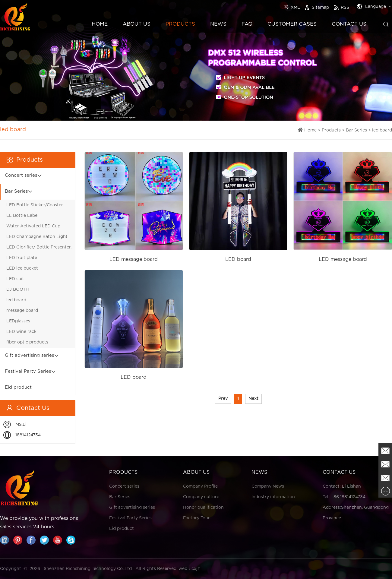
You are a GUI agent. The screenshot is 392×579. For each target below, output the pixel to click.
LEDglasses (18, 321)
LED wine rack (21, 332)
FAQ (247, 24)
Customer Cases (292, 24)
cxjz (196, 569)
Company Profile (200, 486)
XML (292, 8)
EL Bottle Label (22, 216)
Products (180, 24)
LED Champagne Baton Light (37, 237)
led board (382, 130)
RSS (341, 8)
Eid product (18, 387)
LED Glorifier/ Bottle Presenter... (40, 247)
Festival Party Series (28, 371)
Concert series (21, 175)
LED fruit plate (22, 258)
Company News (268, 486)
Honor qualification (203, 508)
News (218, 24)
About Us (137, 24)
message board (22, 311)
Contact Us (349, 24)
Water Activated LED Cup (33, 226)
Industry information (273, 497)
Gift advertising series (29, 355)
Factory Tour (196, 518)
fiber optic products (27, 342)
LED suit (15, 279)
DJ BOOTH (18, 289)
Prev (223, 399)
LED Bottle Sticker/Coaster (35, 205)
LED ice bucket (22, 268)
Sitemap (317, 8)
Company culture (201, 497)
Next (253, 399)
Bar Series (356, 130)
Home (100, 24)
